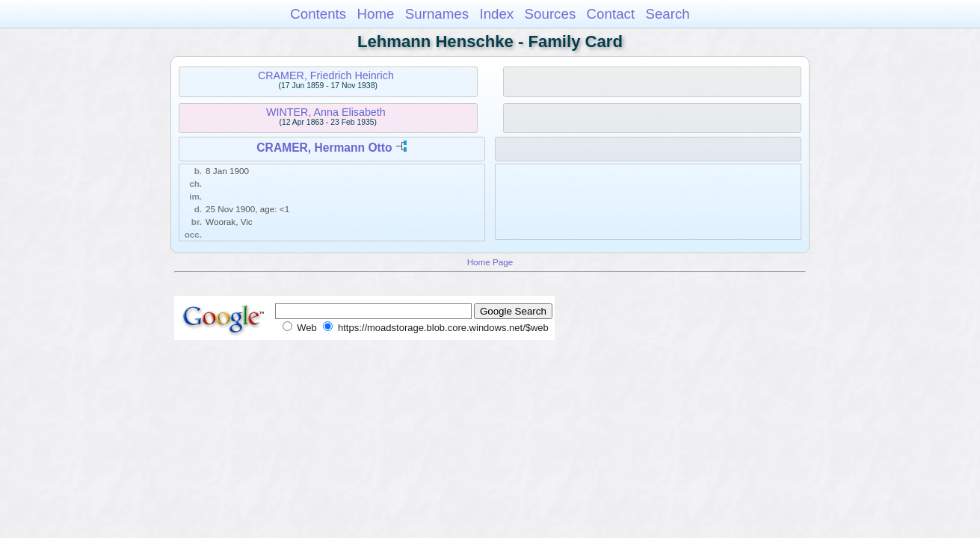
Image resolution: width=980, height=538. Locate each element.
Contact (611, 14)
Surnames (437, 14)
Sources (551, 14)
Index (496, 14)
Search (667, 14)
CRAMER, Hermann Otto (324, 148)
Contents (318, 14)
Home (375, 14)
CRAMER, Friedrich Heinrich (326, 75)
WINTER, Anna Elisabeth (326, 112)
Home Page (490, 262)
